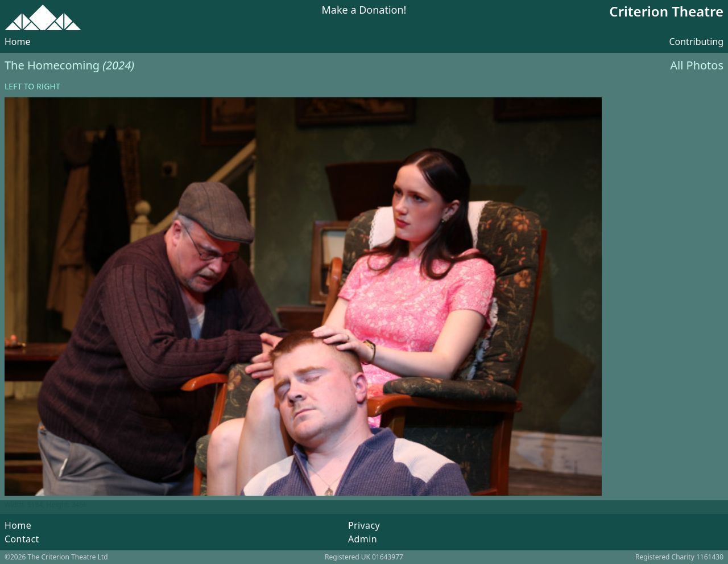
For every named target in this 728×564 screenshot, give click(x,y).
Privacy (364, 525)
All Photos (697, 65)
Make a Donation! (364, 11)
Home (18, 42)
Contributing (696, 42)
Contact (22, 539)
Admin (363, 539)
